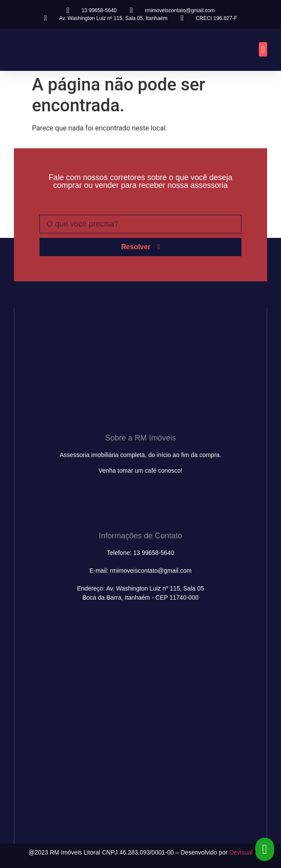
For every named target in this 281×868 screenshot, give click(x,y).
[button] (263, 49)
